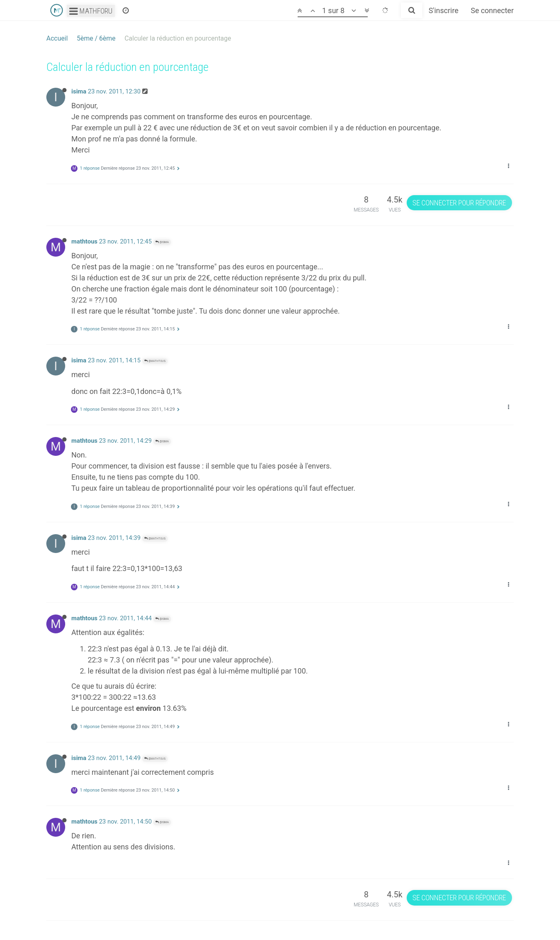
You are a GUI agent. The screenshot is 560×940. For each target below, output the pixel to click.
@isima (162, 242)
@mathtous (155, 361)
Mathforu (91, 11)
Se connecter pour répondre (459, 203)
